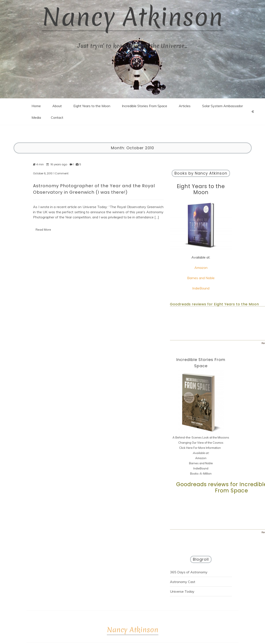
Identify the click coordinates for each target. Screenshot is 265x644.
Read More (43, 230)
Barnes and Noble (201, 278)
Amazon (201, 268)
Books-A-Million (201, 473)
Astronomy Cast (183, 582)
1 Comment (61, 174)
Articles (185, 106)
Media (36, 117)
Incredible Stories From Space (145, 106)
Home (36, 106)
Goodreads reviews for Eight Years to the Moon (214, 304)
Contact (57, 117)
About (57, 106)
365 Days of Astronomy (189, 572)
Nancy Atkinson (132, 16)
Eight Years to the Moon (92, 106)
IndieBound (201, 288)
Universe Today (182, 591)
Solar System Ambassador (223, 106)
